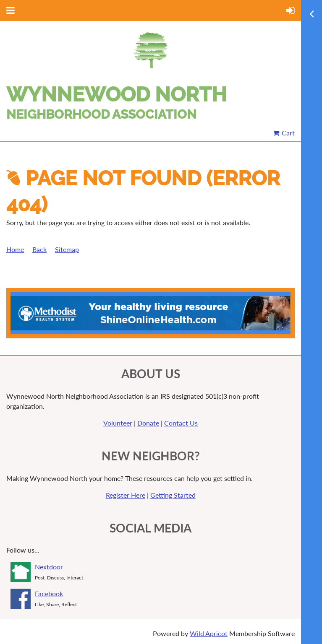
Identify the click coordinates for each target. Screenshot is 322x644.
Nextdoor (49, 567)
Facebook (49, 593)
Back (39, 249)
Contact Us (181, 423)
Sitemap (67, 249)
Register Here (126, 495)
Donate (148, 423)
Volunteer (118, 423)
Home (15, 249)
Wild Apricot (209, 633)
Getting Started (173, 495)
